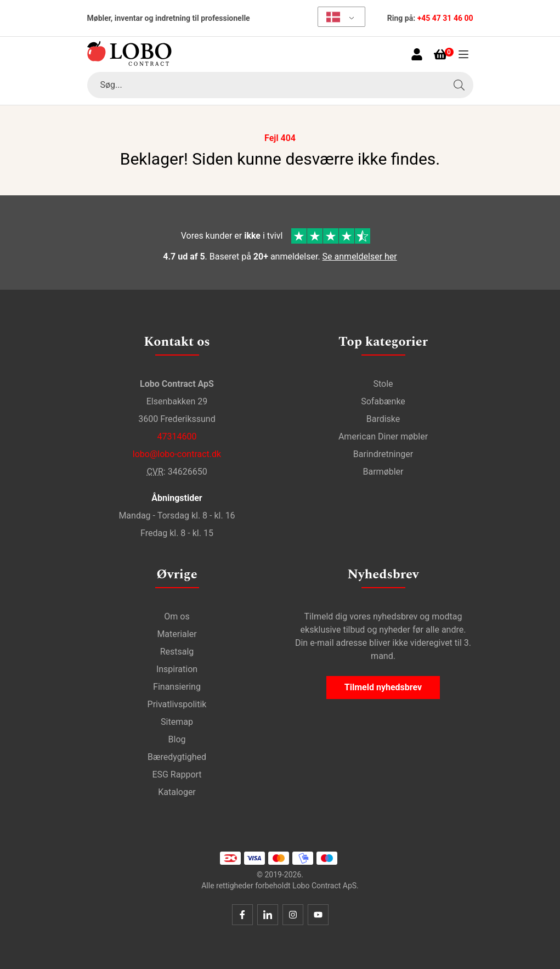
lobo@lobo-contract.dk (177, 454)
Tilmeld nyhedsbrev (383, 687)
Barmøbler (383, 472)
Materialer (177, 634)
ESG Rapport (177, 774)
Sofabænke (383, 401)
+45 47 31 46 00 (445, 18)
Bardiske (383, 419)
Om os (177, 616)
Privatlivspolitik (177, 704)
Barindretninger (383, 454)
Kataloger (177, 792)
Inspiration (177, 669)
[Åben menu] (463, 54)
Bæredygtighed (177, 757)
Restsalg (177, 652)
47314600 (177, 436)
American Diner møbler (383, 436)
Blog (177, 739)
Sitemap (177, 722)
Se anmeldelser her (360, 257)
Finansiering (177, 687)
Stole (383, 384)
